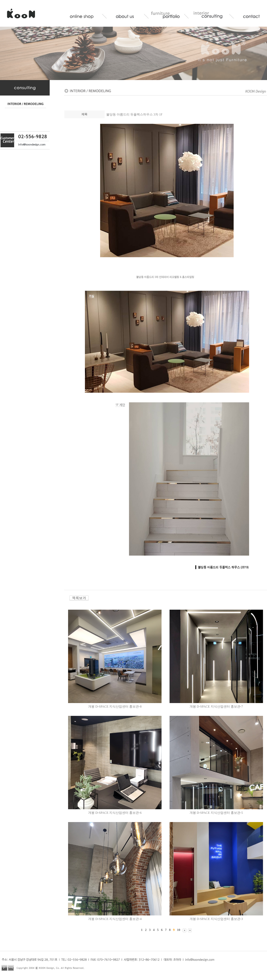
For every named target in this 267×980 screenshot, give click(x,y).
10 (179, 930)
